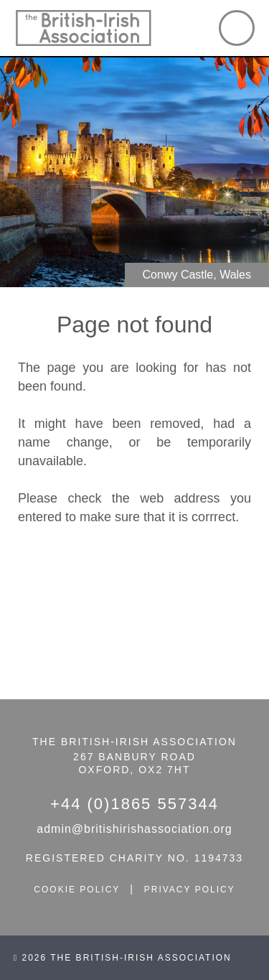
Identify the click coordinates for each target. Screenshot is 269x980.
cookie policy (77, 890)
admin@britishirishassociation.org (134, 829)
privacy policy (190, 890)
